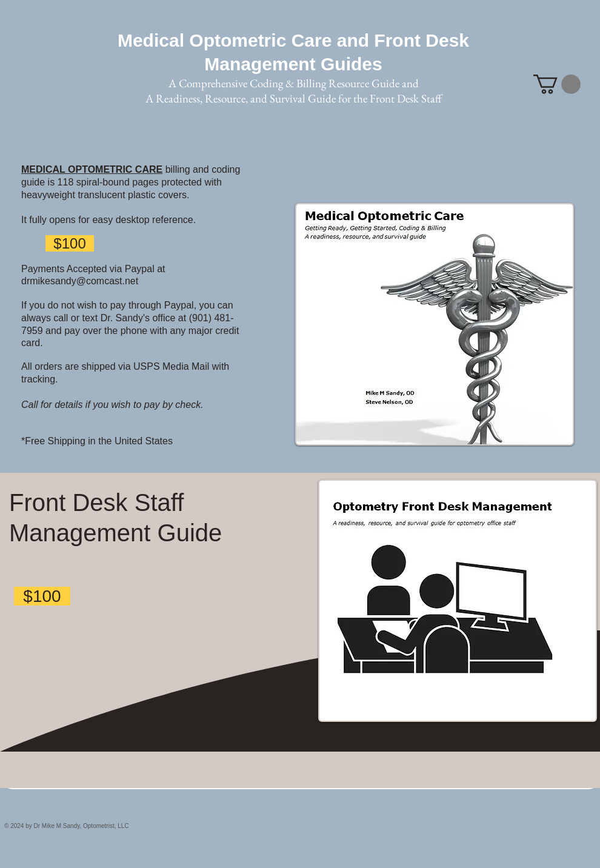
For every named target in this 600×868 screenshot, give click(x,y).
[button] (557, 84)
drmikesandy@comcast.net (80, 281)
